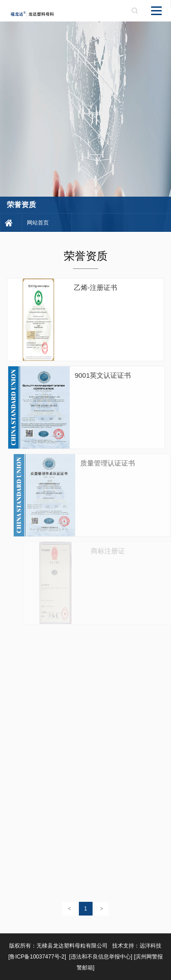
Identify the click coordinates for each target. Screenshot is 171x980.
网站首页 (38, 223)
